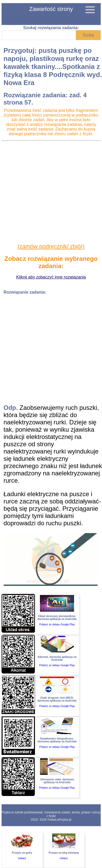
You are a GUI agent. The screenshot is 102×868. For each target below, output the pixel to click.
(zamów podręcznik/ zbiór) (51, 246)
